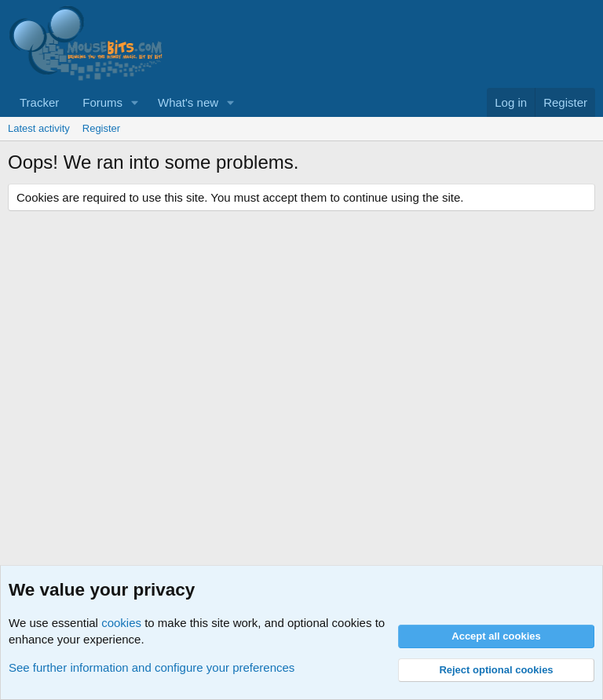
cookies (121, 623)
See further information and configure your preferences (152, 667)
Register (101, 128)
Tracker (39, 102)
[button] (135, 102)
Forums (102, 102)
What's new (188, 102)
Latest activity (39, 128)
